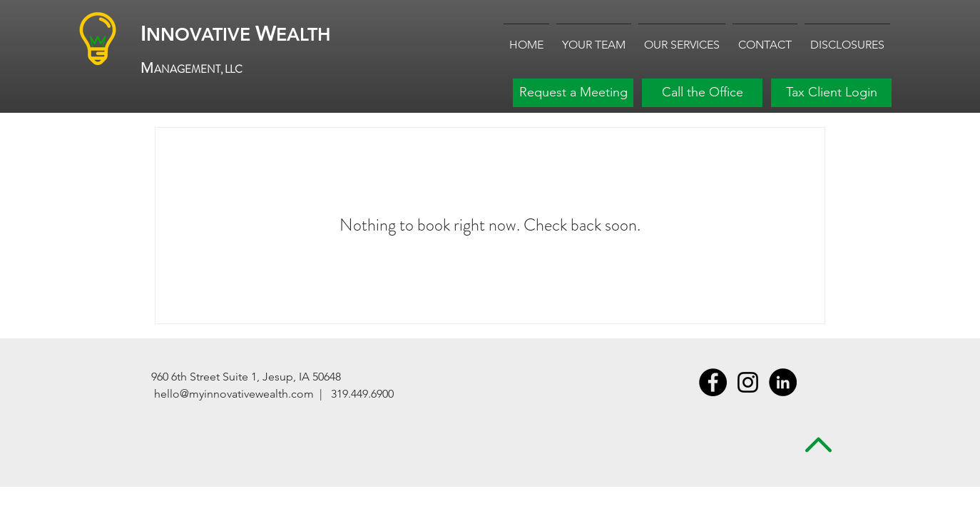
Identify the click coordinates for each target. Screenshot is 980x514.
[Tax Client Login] (831, 93)
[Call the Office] (702, 93)
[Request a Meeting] (573, 93)
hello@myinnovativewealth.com (234, 394)
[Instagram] (748, 382)
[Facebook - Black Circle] (713, 382)
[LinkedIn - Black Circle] (783, 382)
